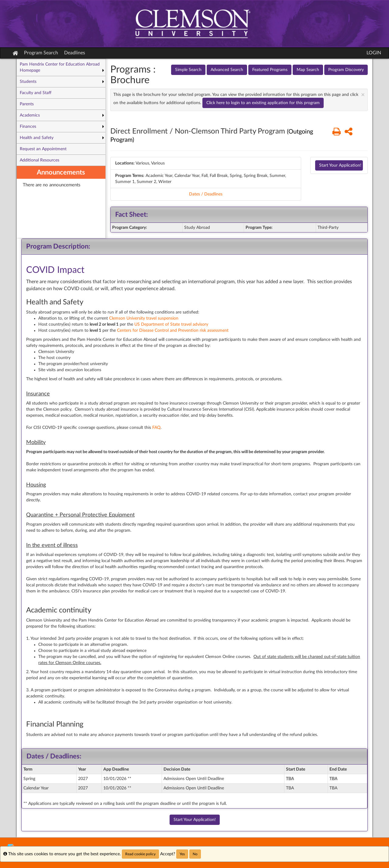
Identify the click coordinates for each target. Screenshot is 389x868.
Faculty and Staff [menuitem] (36, 93)
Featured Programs (270, 70)
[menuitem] (61, 202)
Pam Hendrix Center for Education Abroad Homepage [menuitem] (60, 67)
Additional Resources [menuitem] (40, 160)
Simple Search (188, 70)
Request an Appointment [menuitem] (43, 149)
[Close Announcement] (363, 95)
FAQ (156, 428)
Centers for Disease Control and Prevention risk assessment (173, 331)
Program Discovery (346, 70)
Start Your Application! (340, 165)
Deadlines (75, 53)
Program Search (41, 53)
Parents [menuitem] (27, 104)
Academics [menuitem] (30, 115)
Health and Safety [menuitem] (37, 138)
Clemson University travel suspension (144, 318)
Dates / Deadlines (206, 194)
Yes (182, 854)
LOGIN (374, 53)
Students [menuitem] (28, 82)
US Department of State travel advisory (171, 324)
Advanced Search (227, 70)
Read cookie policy (140, 854)
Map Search (308, 70)
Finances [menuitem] (28, 127)
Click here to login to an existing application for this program (263, 103)
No (195, 854)
